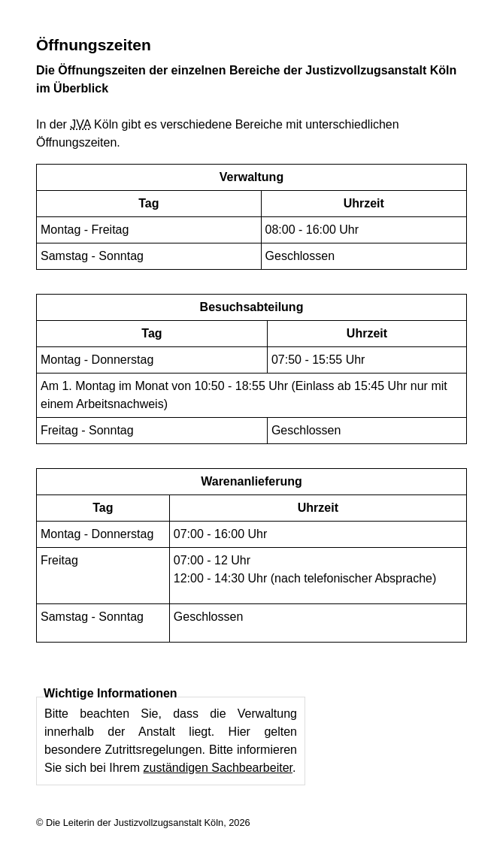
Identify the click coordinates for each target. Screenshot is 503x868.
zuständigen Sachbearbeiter (218, 768)
